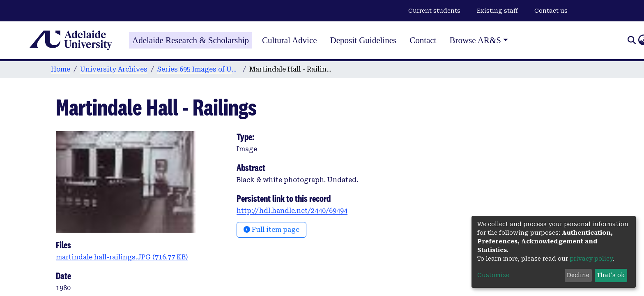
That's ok (611, 275)
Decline (578, 275)
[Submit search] (631, 40)
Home (61, 69)
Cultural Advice (290, 40)
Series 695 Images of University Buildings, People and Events (198, 69)
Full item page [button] (271, 230)
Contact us (551, 11)
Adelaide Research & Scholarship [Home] (191, 40)
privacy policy (591, 259)
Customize (493, 275)
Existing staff (497, 11)
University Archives (114, 69)
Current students (434, 11)
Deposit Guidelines (363, 40)
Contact (423, 40)
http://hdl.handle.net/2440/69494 (292, 211)
